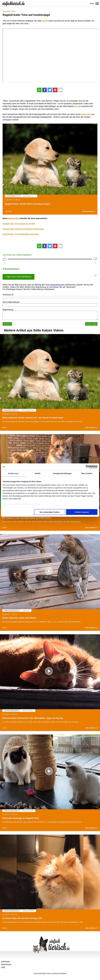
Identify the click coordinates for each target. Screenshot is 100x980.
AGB (3, 967)
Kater (76, 106)
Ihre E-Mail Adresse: (11, 302)
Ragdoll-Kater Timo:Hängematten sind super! (21, 234)
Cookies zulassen (82, 512)
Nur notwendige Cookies (50, 512)
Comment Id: (8, 295)
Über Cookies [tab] (87, 473)
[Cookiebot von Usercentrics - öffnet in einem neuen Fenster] (87, 467)
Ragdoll (45, 21)
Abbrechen (7, 324)
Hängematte (86, 114)
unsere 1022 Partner (18, 485)
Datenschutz (6, 964)
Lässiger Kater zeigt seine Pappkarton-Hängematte (23, 229)
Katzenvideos (14, 218)
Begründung (8, 310)
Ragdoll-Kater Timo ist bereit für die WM (19, 224)
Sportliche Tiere (9, 11)
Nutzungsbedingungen (55, 285)
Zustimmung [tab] (13, 473)
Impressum (6, 962)
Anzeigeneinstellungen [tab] (62, 473)
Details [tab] (38, 473)
